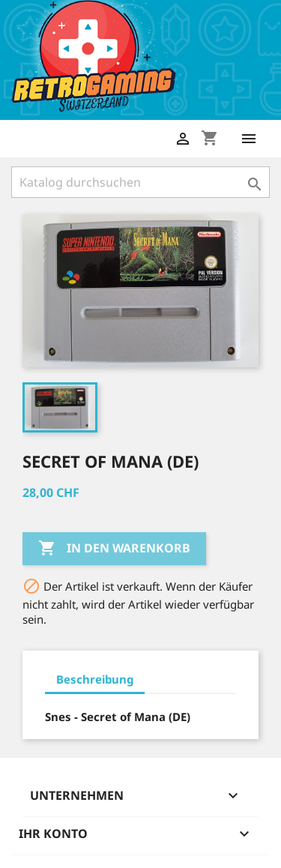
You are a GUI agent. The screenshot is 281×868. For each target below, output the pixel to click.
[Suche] (140, 182)
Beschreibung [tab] (95, 679)
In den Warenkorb (114, 549)
